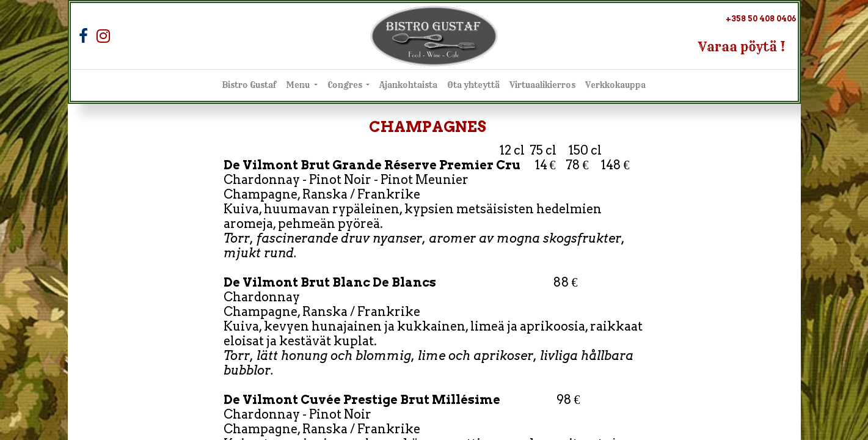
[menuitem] (249, 86)
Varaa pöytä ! (742, 47)
